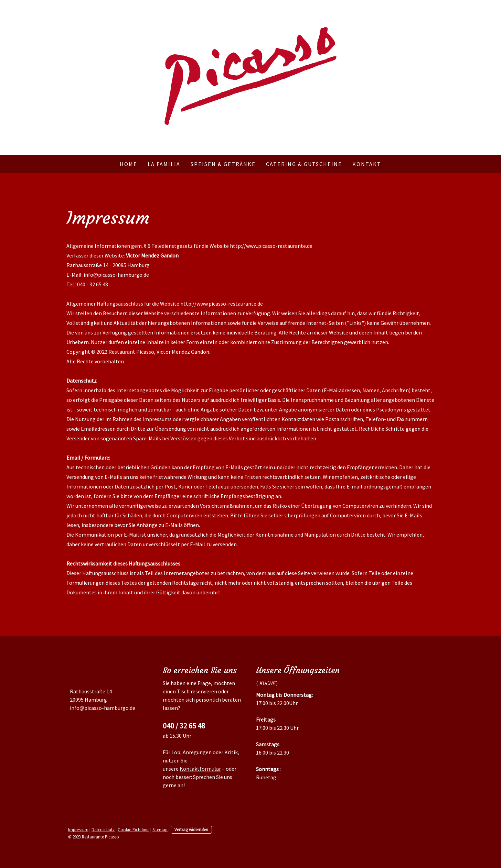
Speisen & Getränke (223, 164)
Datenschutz (103, 829)
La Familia (164, 164)
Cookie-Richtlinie (134, 829)
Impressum (78, 829)
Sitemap (160, 829)
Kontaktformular (200, 769)
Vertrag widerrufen (191, 829)
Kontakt (367, 164)
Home (129, 164)
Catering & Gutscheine (304, 164)
